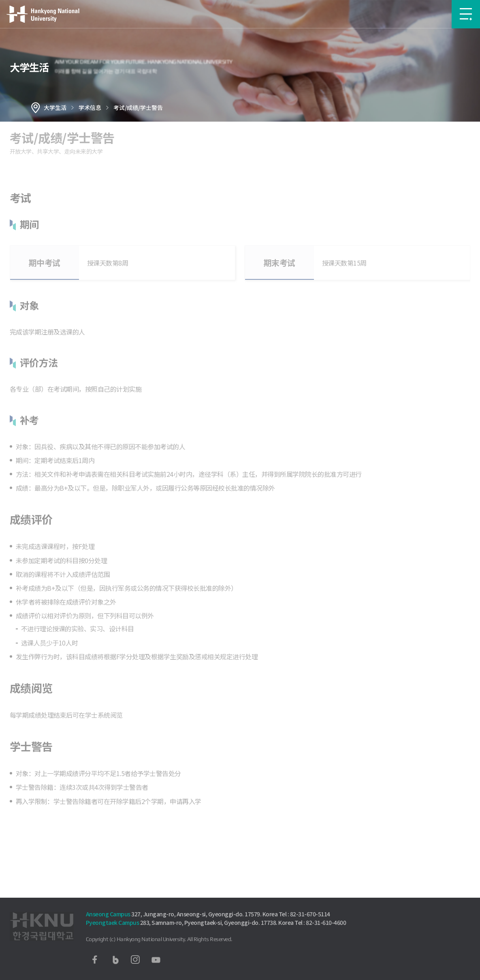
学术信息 (90, 107)
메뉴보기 (466, 14)
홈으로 (36, 107)
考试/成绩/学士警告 (138, 107)
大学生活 (55, 107)
